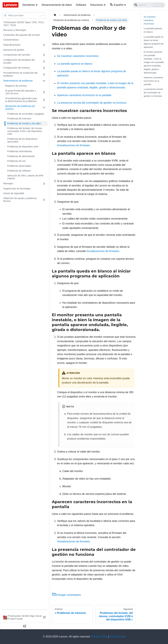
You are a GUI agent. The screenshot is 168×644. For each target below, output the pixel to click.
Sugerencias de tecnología (17, 189)
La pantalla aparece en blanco (75, 64)
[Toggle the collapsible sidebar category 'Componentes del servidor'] (44, 55)
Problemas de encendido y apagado (26, 114)
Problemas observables (19, 166)
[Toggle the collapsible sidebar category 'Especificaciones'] (44, 45)
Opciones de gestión (14, 50)
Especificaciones (12, 45)
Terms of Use (117, 637)
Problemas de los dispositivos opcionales (22, 140)
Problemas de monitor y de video (24, 123)
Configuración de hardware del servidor (19, 61)
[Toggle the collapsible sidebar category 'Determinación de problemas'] (44, 81)
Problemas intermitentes (20, 151)
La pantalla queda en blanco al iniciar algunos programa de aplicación (154, 42)
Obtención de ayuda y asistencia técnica (20, 200)
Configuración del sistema (16, 68)
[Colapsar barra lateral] (25, 626)
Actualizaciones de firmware (73, 145)
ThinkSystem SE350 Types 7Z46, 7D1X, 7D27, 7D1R (24, 24)
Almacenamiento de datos (57, 5)
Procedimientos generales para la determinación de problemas (21, 100)
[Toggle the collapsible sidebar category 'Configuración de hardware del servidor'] (44, 61)
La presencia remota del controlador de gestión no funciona (92, 103)
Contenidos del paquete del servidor (22, 35)
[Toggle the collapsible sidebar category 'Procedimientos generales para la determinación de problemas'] (44, 100)
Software (81, 5)
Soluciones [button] (96, 5)
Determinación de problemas (18, 81)
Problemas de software (19, 171)
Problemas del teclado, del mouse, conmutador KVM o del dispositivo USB (25, 131)
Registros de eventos (16, 86)
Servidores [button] (29, 5)
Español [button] (116, 5)
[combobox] (8, 15)
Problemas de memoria (19, 119)
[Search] (149, 5)
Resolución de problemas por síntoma (20, 108)
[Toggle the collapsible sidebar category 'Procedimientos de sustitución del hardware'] (44, 74)
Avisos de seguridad (14, 193)
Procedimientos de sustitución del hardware (20, 74)
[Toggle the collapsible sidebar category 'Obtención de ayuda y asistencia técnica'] (44, 200)
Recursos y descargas (15, 30)
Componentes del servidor (17, 55)
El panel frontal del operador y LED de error (21, 92)
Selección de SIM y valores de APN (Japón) (25, 177)
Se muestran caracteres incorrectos (78, 56)
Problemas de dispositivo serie (23, 147)
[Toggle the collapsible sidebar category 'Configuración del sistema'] (44, 68)
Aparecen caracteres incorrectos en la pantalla (84, 95)
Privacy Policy (99, 637)
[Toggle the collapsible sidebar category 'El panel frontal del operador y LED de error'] (44, 92)
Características (11, 40)
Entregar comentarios (66, 595)
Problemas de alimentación (21, 156)
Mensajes (8, 183)
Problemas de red (16, 161)
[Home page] (55, 15)
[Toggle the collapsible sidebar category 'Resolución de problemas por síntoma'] (44, 108)
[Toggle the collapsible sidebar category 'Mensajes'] (44, 184)
